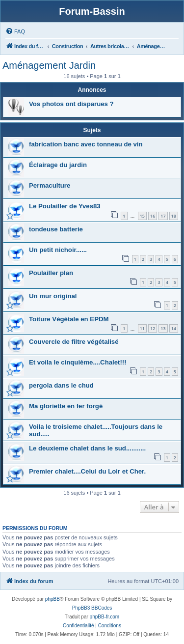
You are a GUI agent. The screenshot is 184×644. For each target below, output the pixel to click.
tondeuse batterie (56, 229)
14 (174, 328)
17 (163, 216)
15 (142, 216)
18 (174, 216)
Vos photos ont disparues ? (71, 104)
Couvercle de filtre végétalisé (74, 342)
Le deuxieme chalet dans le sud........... (87, 448)
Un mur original (53, 296)
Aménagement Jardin (49, 65)
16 (153, 216)
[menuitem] (15, 31)
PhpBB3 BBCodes (92, 608)
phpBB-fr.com (105, 617)
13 (163, 328)
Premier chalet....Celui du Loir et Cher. (87, 471)
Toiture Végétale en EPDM (69, 319)
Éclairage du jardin (58, 165)
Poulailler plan (51, 273)
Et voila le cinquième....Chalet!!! (78, 362)
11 (142, 328)
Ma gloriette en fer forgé (66, 406)
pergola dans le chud (61, 385)
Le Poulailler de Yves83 (65, 206)
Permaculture (50, 185)
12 (153, 328)
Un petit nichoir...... (58, 250)
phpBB (53, 599)
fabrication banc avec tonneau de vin (86, 144)
